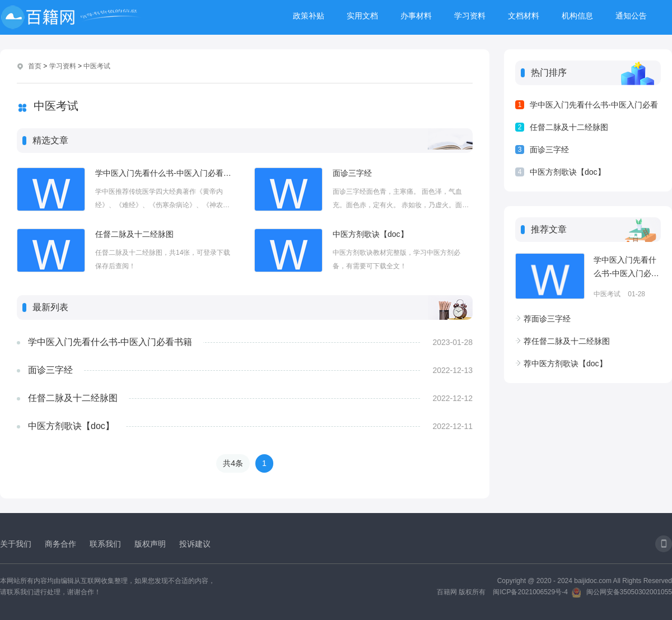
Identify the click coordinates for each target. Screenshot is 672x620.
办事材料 (416, 16)
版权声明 (150, 544)
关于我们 (16, 544)
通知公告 (631, 16)
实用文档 (362, 16)
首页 (35, 66)
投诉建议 (195, 544)
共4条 (233, 463)
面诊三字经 (352, 173)
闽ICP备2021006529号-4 (530, 592)
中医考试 (97, 66)
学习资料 (470, 16)
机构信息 (577, 16)
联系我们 (105, 544)
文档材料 (524, 16)
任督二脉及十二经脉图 (134, 234)
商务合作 (60, 544)
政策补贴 (309, 16)
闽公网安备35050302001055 (629, 592)
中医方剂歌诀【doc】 (370, 234)
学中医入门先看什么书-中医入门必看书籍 (165, 173)
